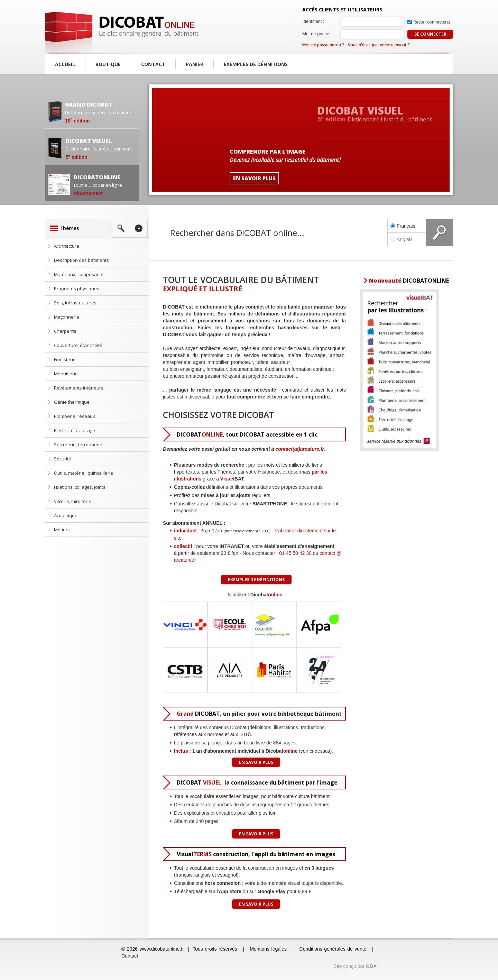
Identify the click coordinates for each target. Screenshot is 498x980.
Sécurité (63, 459)
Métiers (62, 530)
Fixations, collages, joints (80, 487)
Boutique (108, 64)
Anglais (407, 239)
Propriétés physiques (77, 288)
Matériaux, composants (79, 274)
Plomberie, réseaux (75, 416)
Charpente (65, 331)
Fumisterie (65, 359)
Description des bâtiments (81, 260)
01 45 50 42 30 (295, 553)
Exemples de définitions (256, 64)
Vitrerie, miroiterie (73, 501)
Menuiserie (66, 374)
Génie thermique (72, 402)
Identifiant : (313, 21)
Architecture (67, 246)
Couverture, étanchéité (78, 345)
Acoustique (66, 515)
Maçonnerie (67, 317)
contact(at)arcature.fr (300, 449)
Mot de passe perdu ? (323, 45)
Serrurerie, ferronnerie (78, 445)
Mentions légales (268, 949)
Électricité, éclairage (75, 430)
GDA (371, 966)
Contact (153, 64)
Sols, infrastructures (75, 303)
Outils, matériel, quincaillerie (84, 473)
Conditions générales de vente (333, 949)
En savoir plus (256, 762)
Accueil (65, 64)
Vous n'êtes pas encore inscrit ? (379, 45)
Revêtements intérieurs (79, 388)
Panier (195, 64)
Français (403, 226)
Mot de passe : (317, 34)
